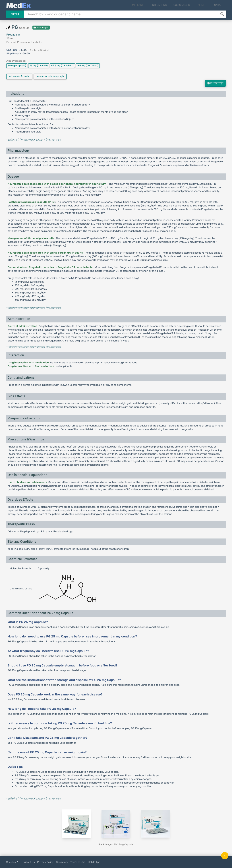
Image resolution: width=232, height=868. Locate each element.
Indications (165, 5)
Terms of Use (78, 862)
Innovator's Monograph (50, 77)
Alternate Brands (19, 77)
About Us (30, 862)
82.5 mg (62, 66)
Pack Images (41, 28)
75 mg (39, 66)
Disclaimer (62, 862)
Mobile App (94, 862)
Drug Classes (186, 5)
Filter (15, 14)
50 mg (17, 66)
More (204, 5)
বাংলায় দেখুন (215, 83)
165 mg (88, 66)
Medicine (146, 5)
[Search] (222, 14)
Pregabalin (13, 35)
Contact (218, 5)
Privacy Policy (45, 862)
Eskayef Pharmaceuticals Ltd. (25, 42)
